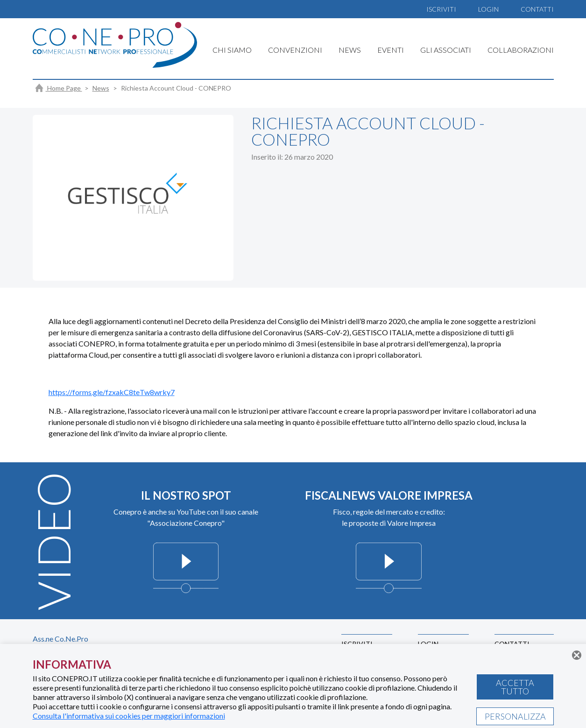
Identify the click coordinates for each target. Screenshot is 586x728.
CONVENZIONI (295, 50)
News (101, 88)
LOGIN (488, 9)
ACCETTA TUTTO (515, 687)
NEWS (350, 50)
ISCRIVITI (441, 9)
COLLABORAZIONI (521, 50)
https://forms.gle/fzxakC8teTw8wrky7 (112, 392)
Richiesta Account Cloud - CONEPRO (176, 88)
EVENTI (391, 50)
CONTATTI (537, 9)
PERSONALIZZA (515, 716)
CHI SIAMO (232, 50)
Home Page (59, 88)
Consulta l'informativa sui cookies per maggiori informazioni (129, 716)
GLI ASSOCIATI (446, 50)
